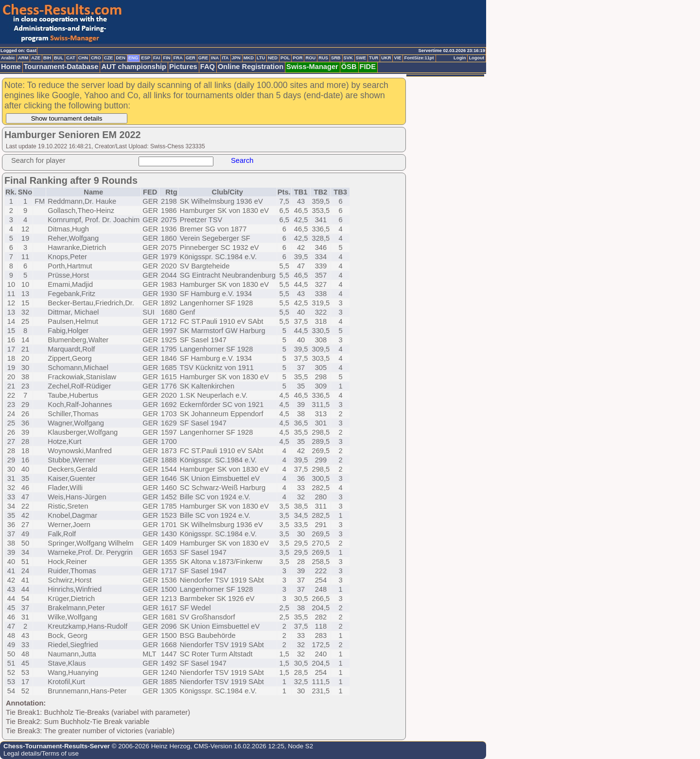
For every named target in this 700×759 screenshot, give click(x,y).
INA (215, 58)
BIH (47, 58)
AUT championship (134, 67)
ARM (23, 58)
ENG (133, 58)
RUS (323, 58)
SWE (361, 58)
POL (285, 58)
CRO (96, 58)
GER (191, 58)
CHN (83, 58)
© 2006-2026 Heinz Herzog (150, 746)
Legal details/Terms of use (41, 753)
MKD (249, 58)
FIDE (368, 67)
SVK (348, 58)
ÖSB (349, 67)
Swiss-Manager (312, 67)
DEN (121, 58)
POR (297, 58)
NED (273, 58)
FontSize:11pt (419, 58)
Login (460, 58)
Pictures (183, 67)
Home (11, 67)
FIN (166, 58)
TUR (374, 58)
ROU (310, 58)
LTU (261, 58)
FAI (157, 58)
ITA (225, 58)
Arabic (8, 58)
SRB (336, 58)
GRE (203, 58)
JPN (236, 58)
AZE (36, 58)
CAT (70, 58)
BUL (59, 58)
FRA (178, 58)
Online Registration (251, 67)
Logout (476, 58)
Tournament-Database (61, 67)
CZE (109, 58)
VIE (397, 58)
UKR (386, 58)
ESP (146, 58)
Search (242, 160)
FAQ (208, 67)
